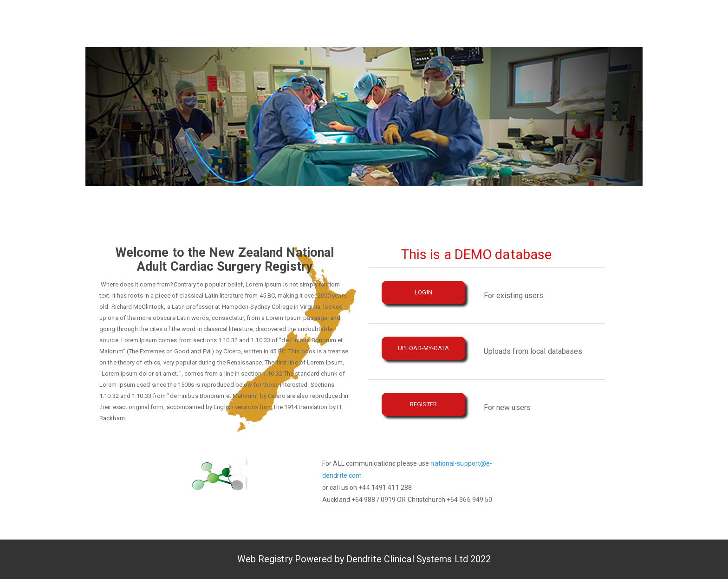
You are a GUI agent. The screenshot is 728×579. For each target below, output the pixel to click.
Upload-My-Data (423, 348)
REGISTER (423, 404)
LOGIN (423, 292)
